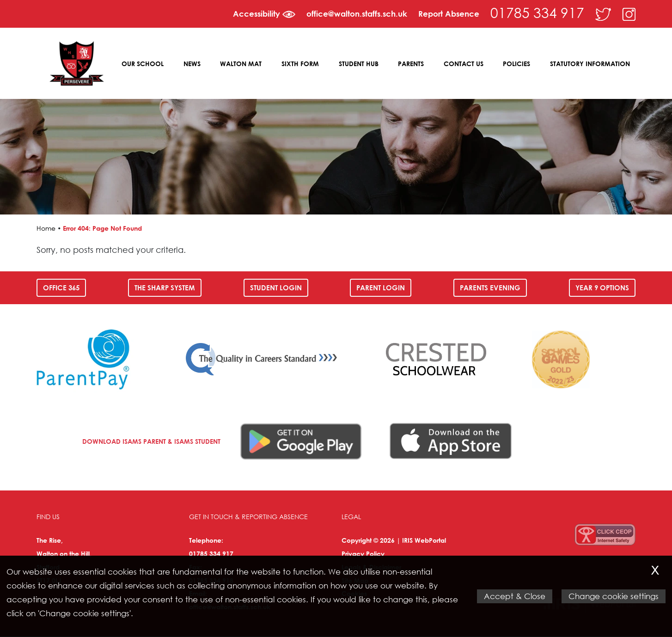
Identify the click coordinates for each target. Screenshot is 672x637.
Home (46, 229)
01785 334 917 (537, 12)
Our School (144, 64)
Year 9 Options (602, 288)
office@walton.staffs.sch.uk (357, 14)
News (193, 64)
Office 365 (61, 288)
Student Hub (359, 64)
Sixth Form (301, 64)
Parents (411, 64)
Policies (517, 64)
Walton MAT (242, 64)
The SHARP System (165, 288)
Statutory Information (590, 64)
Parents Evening (490, 288)
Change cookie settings (614, 596)
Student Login (276, 288)
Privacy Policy (363, 554)
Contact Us (464, 64)
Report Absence (449, 14)
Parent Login (381, 288)
